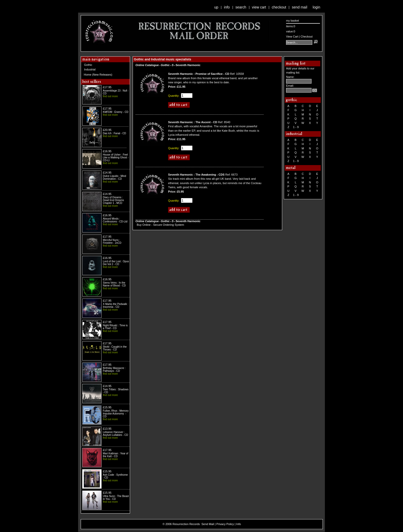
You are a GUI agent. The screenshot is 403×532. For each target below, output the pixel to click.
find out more (110, 96)
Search (241, 7)
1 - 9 (296, 127)
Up (216, 7)
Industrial (90, 69)
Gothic (88, 65)
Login (316, 7)
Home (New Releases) (98, 75)
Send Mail (299, 7)
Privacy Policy (225, 524)
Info (227, 7)
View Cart (259, 7)
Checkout (279, 7)
